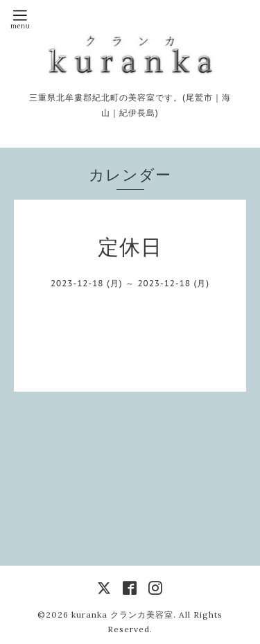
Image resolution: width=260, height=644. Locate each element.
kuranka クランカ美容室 (122, 615)
